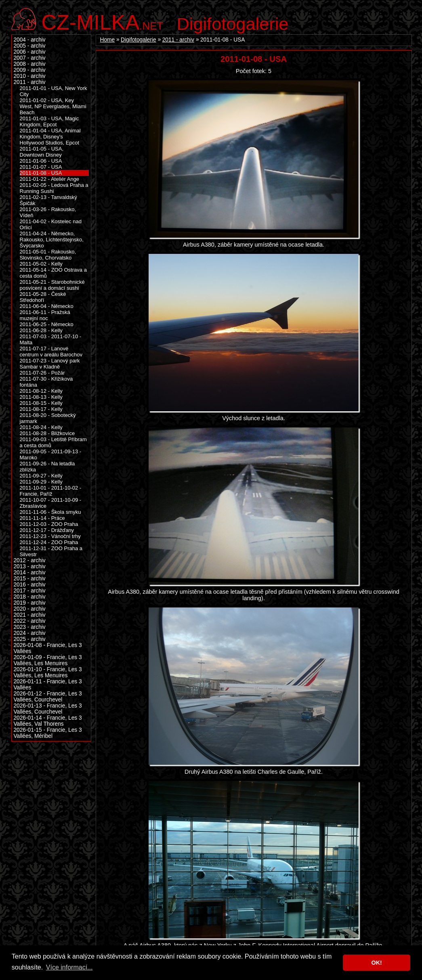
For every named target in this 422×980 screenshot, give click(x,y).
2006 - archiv (30, 52)
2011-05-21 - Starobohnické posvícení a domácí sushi (52, 285)
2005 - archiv (30, 46)
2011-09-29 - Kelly (41, 482)
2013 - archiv (30, 566)
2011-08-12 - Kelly (41, 391)
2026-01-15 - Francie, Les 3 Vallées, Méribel (48, 733)
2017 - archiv (30, 591)
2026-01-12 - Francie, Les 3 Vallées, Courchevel (48, 697)
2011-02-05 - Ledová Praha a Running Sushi (54, 188)
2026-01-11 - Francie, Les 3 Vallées (48, 685)
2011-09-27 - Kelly (41, 476)
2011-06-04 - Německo (47, 306)
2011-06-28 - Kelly (41, 330)
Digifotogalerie (233, 24)
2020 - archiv (30, 609)
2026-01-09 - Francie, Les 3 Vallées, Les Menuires (48, 660)
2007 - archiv (30, 58)
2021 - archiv (30, 615)
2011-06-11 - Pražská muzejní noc (45, 315)
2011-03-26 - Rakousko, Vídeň (48, 212)
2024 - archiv (30, 633)
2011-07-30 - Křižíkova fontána (46, 382)
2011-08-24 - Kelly (41, 427)
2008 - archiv (30, 64)
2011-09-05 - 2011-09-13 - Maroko (51, 454)
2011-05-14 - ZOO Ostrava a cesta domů (53, 273)
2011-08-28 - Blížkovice (47, 433)
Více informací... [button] (69, 967)
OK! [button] (376, 963)
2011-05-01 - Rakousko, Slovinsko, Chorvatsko (48, 255)
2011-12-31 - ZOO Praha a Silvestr (51, 551)
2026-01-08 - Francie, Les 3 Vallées (48, 648)
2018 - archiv (30, 597)
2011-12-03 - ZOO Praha (49, 524)
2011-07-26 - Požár (42, 373)
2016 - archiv (30, 585)
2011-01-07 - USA (41, 167)
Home (108, 40)
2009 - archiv (30, 70)
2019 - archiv (30, 603)
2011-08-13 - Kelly (41, 397)
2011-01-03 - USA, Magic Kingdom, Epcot (49, 121)
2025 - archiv (30, 639)
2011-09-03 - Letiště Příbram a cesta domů (53, 442)
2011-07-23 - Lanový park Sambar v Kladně (50, 364)
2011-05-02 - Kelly (41, 264)
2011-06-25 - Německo (47, 324)
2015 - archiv (30, 579)
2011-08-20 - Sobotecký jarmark (48, 418)
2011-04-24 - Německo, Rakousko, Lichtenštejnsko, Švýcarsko (52, 240)
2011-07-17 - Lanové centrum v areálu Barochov (51, 352)
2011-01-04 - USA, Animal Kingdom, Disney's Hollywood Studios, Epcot (50, 137)
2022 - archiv (30, 621)
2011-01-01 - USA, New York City (54, 91)
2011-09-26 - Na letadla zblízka (47, 467)
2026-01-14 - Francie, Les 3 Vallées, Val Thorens (48, 721)
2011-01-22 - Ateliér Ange (50, 179)
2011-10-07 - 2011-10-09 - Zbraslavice (51, 503)
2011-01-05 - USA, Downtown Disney (42, 152)
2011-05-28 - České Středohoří (43, 297)
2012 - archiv (30, 560)
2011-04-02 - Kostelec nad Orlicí (51, 224)
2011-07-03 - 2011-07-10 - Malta (51, 339)
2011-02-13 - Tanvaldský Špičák (48, 200)
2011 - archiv (178, 40)
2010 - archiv (30, 76)
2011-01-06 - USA (41, 161)
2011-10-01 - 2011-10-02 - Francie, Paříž (51, 491)
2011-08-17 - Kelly (41, 409)
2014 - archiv (30, 573)
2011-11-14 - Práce (42, 518)
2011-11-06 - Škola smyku (50, 512)
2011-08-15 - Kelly (41, 403)
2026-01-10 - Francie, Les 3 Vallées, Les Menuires (48, 672)
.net (103, 21)
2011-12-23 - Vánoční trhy (50, 536)
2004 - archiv (30, 40)
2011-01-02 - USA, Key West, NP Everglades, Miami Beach (53, 106)
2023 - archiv (30, 627)
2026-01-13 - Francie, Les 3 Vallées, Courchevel (48, 709)
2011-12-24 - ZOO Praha (49, 542)
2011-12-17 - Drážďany (47, 530)
